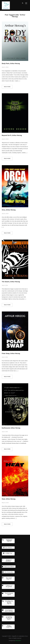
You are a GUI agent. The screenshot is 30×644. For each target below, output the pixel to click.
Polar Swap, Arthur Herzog (11, 353)
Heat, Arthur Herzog (9, 499)
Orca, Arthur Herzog (9, 210)
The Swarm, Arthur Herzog (11, 282)
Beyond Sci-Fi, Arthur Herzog (12, 135)
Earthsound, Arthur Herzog (11, 428)
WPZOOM (18, 641)
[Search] (23, 3)
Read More (7, 87)
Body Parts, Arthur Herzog (11, 64)
